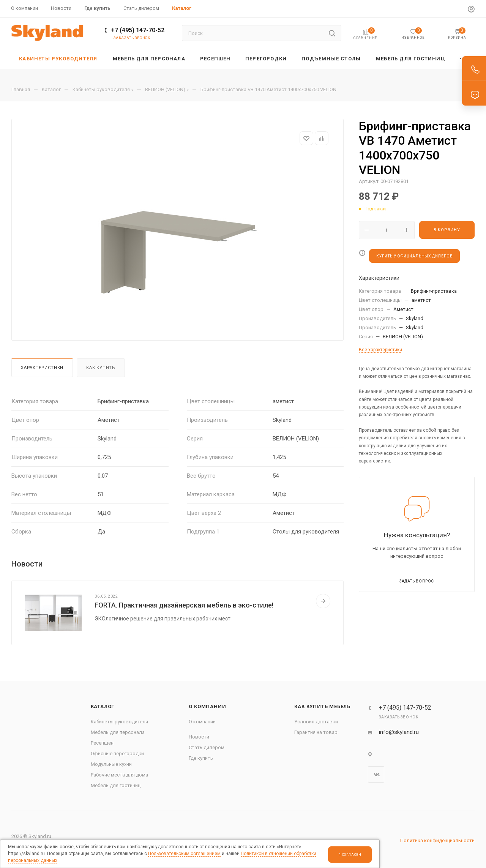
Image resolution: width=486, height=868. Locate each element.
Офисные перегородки (117, 754)
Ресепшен (102, 743)
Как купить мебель (322, 706)
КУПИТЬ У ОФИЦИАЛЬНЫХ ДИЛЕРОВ (414, 256)
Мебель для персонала (118, 732)
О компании (207, 706)
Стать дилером (207, 747)
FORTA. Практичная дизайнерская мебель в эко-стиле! (184, 605)
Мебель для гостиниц (116, 785)
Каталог (103, 706)
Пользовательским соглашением (184, 854)
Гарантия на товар (316, 732)
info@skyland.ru (399, 732)
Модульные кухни (111, 764)
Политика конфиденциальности (437, 840)
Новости (199, 737)
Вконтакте (376, 774)
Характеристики (42, 368)
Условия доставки (316, 722)
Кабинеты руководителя (119, 722)
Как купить (101, 368)
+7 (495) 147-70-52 (138, 30)
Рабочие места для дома (119, 775)
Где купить (201, 758)
